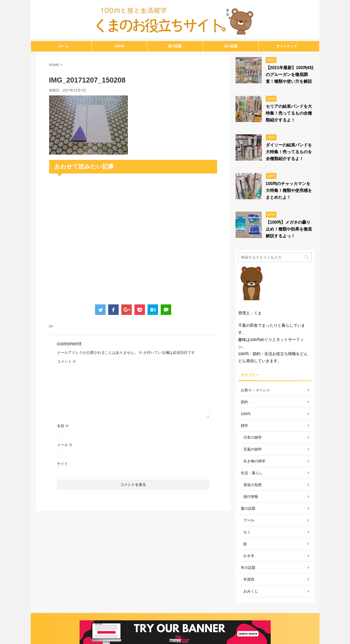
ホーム (64, 46)
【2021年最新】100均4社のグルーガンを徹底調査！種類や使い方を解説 (290, 75)
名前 (63, 426)
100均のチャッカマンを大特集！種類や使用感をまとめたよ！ (289, 190)
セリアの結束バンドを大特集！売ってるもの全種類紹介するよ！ (289, 113)
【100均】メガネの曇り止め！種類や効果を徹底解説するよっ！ (289, 229)
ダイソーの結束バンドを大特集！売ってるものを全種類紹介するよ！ (289, 152)
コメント (67, 361)
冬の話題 (231, 46)
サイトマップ (286, 46)
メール (65, 445)
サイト (62, 464)
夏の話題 (175, 46)
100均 (119, 46)
